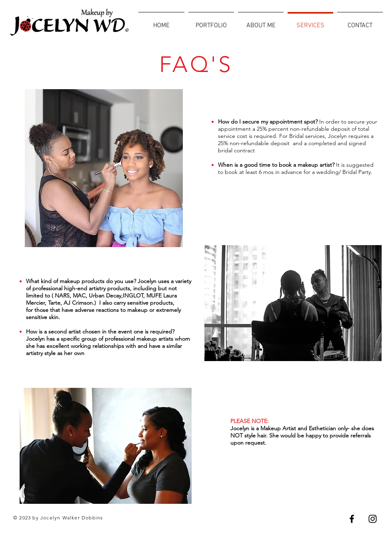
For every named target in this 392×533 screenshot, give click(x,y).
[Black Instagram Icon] (373, 519)
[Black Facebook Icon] (352, 519)
